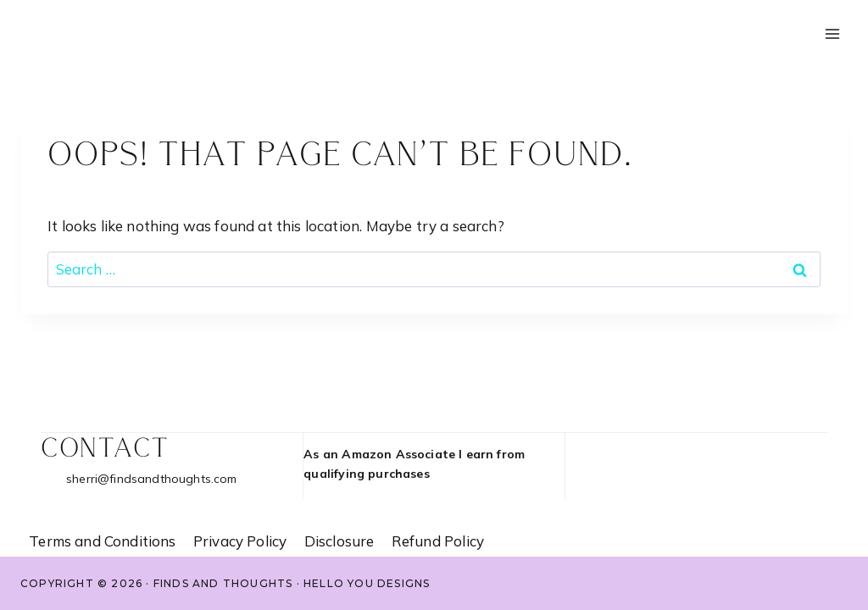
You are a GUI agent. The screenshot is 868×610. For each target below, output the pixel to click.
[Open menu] (832, 33)
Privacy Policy (240, 541)
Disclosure (339, 541)
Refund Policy (438, 541)
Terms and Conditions (102, 541)
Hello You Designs (367, 583)
